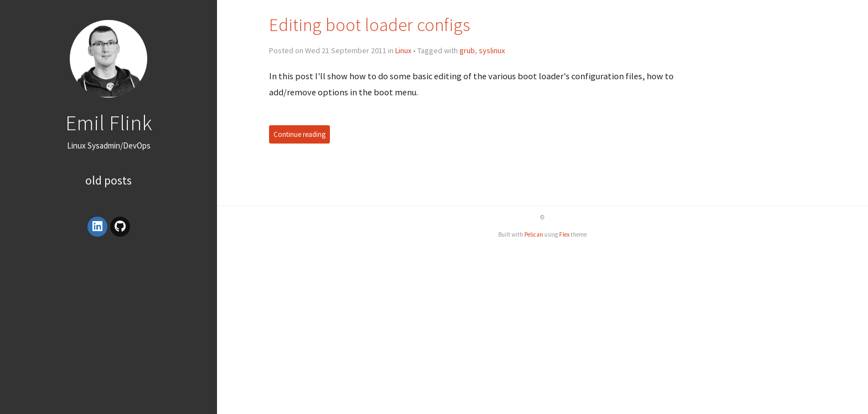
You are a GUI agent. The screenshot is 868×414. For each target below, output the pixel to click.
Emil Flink (109, 122)
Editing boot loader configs (370, 25)
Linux (403, 50)
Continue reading (299, 134)
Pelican (534, 234)
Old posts (108, 180)
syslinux (492, 50)
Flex (564, 234)
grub (467, 50)
